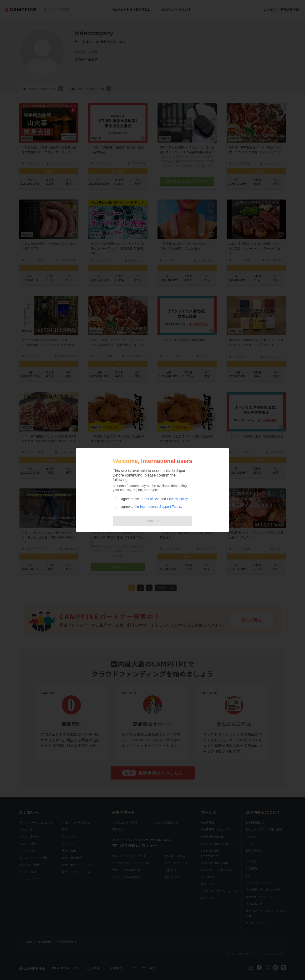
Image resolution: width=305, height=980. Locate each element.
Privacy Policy (177, 499)
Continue (152, 521)
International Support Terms (160, 507)
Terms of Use (150, 499)
